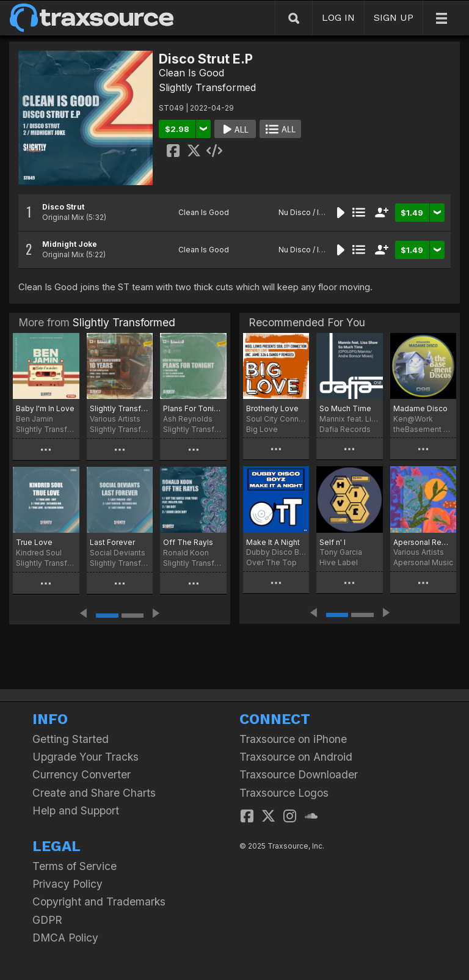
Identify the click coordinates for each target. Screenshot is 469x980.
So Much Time (345, 408)
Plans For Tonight (193, 408)
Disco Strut (63, 207)
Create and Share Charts (94, 793)
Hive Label (339, 562)
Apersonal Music (423, 562)
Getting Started (71, 739)
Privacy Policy (67, 884)
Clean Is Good (191, 73)
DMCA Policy (65, 938)
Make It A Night (273, 542)
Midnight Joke (70, 244)
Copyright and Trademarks (99, 901)
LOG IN (338, 17)
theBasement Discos (423, 429)
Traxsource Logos (284, 793)
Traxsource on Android (296, 757)
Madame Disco (420, 408)
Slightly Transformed (207, 87)
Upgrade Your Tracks (85, 757)
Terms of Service (75, 866)
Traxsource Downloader (299, 774)
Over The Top (271, 562)
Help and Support (76, 810)
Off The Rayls (188, 542)
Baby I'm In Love (45, 408)
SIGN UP (394, 17)
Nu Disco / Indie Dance (319, 212)
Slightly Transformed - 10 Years (120, 408)
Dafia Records (345, 429)
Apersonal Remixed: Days (423, 542)
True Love (34, 542)
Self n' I (333, 542)
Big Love (262, 429)
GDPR (47, 920)
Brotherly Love (272, 408)
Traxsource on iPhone (293, 739)
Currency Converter (82, 774)
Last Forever (112, 542)
